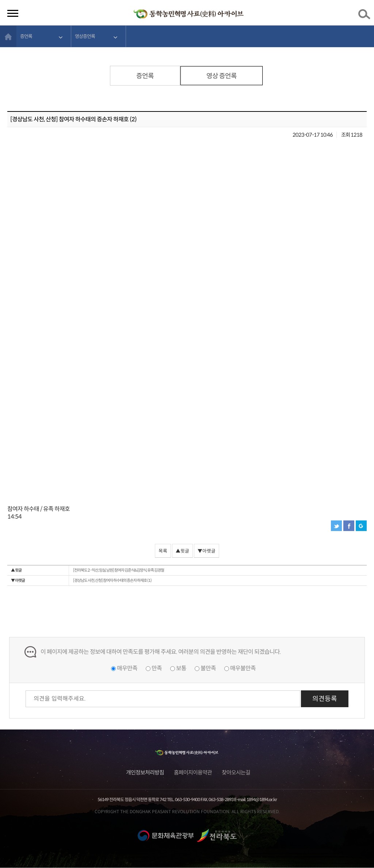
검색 (366, 16)
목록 (163, 551)
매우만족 (127, 668)
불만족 (208, 668)
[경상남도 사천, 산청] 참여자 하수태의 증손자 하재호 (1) (81, 581)
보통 (181, 668)
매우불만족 (243, 668)
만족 (157, 668)
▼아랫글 (207, 551)
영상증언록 (85, 36)
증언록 (26, 36)
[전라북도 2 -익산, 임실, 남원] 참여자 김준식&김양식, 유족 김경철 (87, 570)
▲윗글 (182, 551)
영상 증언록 (222, 76)
